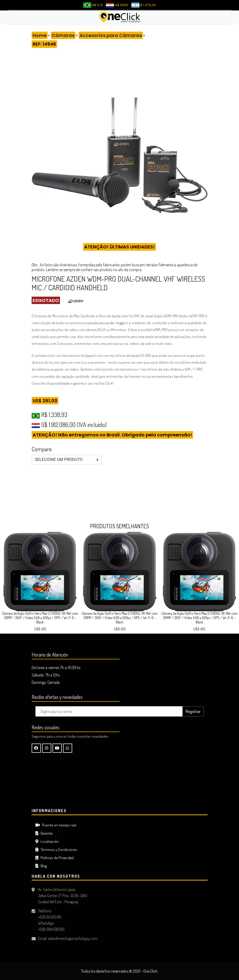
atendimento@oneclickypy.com (73, 938)
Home (40, 35)
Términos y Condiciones (56, 850)
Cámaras (63, 35)
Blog (41, 866)
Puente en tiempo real (56, 825)
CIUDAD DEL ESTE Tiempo (120, 785)
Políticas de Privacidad (55, 858)
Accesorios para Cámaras (111, 35)
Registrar (193, 711)
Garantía (44, 833)
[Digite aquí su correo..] (109, 711)
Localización (47, 841)
